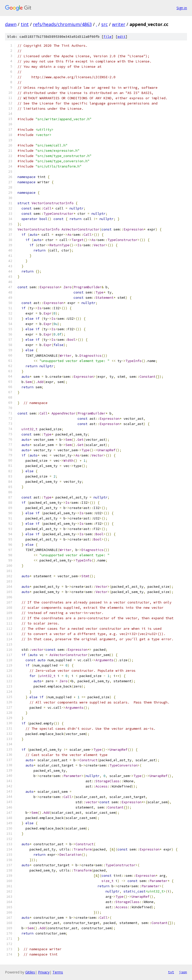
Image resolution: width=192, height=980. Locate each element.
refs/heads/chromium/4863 (62, 24)
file (107, 37)
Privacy (44, 972)
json (183, 972)
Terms (58, 972)
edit (121, 37)
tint (25, 24)
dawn (11, 24)
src (104, 24)
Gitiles (30, 972)
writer (119, 24)
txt (171, 972)
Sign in (182, 8)
